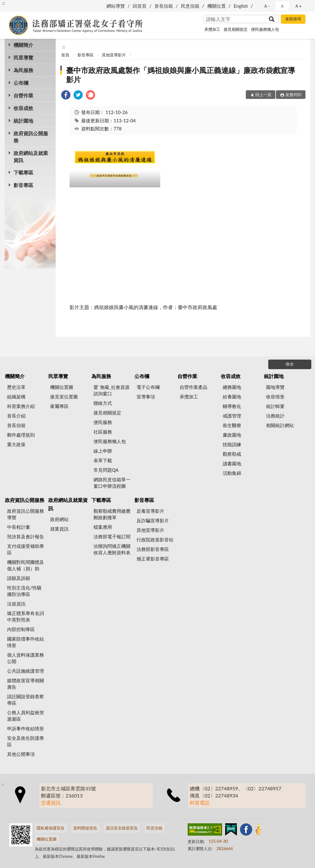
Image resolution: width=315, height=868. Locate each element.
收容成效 (23, 108)
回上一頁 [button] (263, 95)
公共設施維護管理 (26, 671)
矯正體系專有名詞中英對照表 (26, 616)
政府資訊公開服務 (31, 137)
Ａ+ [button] (298, 6)
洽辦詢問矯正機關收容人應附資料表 (112, 549)
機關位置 (217, 6)
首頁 (65, 55)
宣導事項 (146, 397)
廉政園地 (232, 435)
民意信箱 (190, 6)
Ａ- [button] (267, 6)
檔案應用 (103, 527)
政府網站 (59, 519)
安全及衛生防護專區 (26, 741)
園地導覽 (275, 387)
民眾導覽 (23, 57)
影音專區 (23, 185)
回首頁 (140, 6)
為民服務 (23, 70)
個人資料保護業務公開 (26, 658)
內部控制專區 (21, 629)
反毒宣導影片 (150, 511)
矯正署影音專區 (153, 559)
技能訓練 (232, 444)
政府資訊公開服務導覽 (26, 514)
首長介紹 (16, 416)
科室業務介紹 (21, 406)
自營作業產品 (193, 387)
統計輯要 (275, 406)
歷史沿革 (16, 387)
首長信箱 (164, 6)
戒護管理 (232, 416)
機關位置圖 (62, 387)
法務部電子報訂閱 (112, 536)
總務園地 (232, 387)
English (241, 6)
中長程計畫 (19, 527)
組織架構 (16, 397)
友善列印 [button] (293, 95)
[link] (66, 96)
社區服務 (103, 432)
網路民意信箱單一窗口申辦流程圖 (112, 483)
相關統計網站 (280, 425)
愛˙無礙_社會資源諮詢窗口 (112, 390)
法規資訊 (16, 604)
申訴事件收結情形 (26, 728)
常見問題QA (106, 470)
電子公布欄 (148, 387)
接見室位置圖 (64, 397)
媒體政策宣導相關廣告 (26, 684)
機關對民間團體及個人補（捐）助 (26, 565)
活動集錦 (232, 473)
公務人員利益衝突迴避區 (26, 716)
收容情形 (275, 397)
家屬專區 (59, 406)
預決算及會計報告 (26, 536)
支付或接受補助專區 (26, 549)
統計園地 (23, 121)
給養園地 (232, 397)
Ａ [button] (282, 6)
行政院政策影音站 (155, 540)
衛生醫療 (232, 425)
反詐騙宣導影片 (153, 520)
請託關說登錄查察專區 (26, 700)
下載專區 (23, 172)
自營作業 (23, 95)
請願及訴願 (19, 578)
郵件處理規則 (21, 435)
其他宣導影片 (114, 55)
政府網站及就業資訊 (31, 157)
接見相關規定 (236, 29)
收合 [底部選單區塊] (290, 364)
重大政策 (16, 444)
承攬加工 (212, 29)
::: (3, 3)
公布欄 (21, 83)
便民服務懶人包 (265, 29)
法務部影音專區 (153, 549)
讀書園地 (232, 463)
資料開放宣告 (85, 828)
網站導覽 (116, 6)
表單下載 (103, 460)
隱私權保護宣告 (51, 828)
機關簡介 (23, 45)
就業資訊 (59, 529)
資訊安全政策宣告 (122, 828)
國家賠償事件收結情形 (26, 642)
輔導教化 (232, 406)
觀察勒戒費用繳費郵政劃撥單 (112, 514)
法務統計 (275, 416)
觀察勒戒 (232, 454)
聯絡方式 (103, 403)
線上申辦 (103, 451)
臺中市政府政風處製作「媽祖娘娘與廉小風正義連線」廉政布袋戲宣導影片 (181, 75)
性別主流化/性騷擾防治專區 (24, 591)
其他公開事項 (21, 754)
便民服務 (103, 422)
